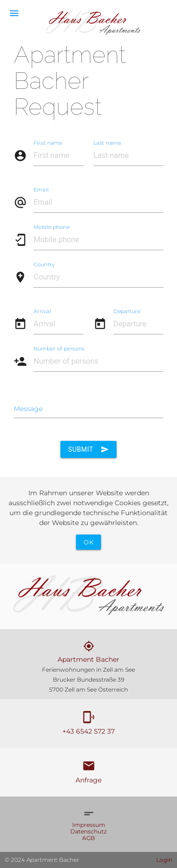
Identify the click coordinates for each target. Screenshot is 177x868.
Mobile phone (51, 227)
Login (164, 860)
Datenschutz (88, 831)
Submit (88, 449)
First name (48, 142)
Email (41, 189)
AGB (88, 838)
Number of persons (59, 348)
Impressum (89, 825)
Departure (127, 311)
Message (28, 409)
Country (44, 264)
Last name (107, 142)
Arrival (42, 311)
